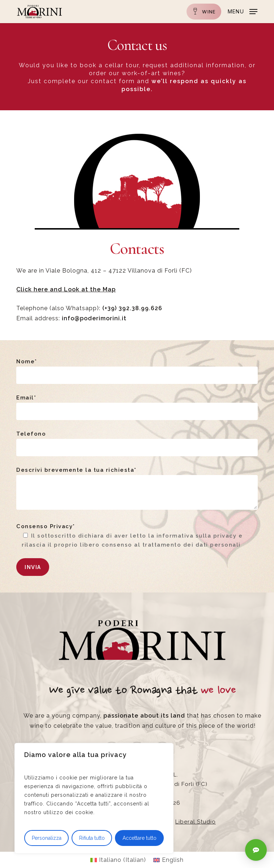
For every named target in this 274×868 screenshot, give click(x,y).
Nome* (137, 371)
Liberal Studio (196, 822)
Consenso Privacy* (137, 536)
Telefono (137, 443)
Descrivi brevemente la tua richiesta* (137, 490)
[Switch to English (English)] (168, 860)
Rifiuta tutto (92, 838)
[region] (94, 798)
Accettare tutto (140, 838)
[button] (243, 11)
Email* (137, 407)
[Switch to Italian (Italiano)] (118, 860)
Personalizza (47, 838)
